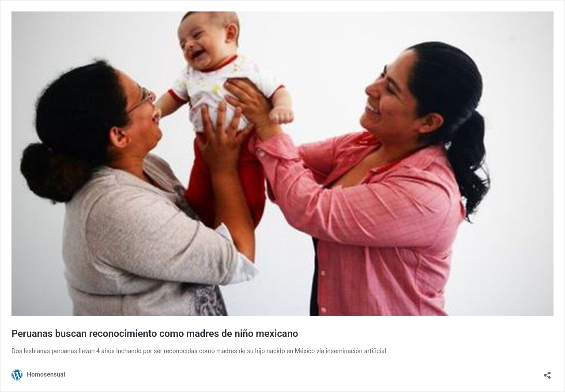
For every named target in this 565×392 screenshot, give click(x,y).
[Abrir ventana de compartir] (547, 372)
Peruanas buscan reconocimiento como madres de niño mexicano (155, 334)
